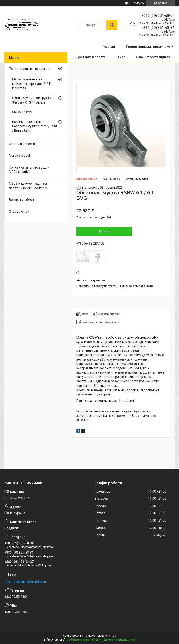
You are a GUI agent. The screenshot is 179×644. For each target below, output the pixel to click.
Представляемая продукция (148, 47)
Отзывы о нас (19, 212)
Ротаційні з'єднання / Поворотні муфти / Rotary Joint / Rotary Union (35, 126)
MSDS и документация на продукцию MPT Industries (28, 186)
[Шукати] (112, 25)
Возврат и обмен (21, 200)
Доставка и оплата (91, 57)
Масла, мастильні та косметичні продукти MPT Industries (31, 84)
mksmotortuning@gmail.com (25, 581)
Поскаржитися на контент (83, 640)
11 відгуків (137, 3)
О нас (121, 57)
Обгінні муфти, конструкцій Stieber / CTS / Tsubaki (32, 100)
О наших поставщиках (153, 57)
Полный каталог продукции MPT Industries (29, 170)
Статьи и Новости (22, 144)
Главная (109, 47)
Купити (104, 231)
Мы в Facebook (20, 156)
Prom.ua (111, 636)
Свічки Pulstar (22, 112)
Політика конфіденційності (119, 640)
